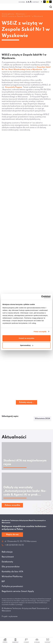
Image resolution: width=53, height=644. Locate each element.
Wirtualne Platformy (12, 577)
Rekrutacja (7, 552)
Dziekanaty (7, 562)
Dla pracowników (11, 567)
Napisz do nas (12, 535)
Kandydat (15, 641)
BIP (3, 581)
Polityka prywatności (12, 586)
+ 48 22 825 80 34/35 (14, 545)
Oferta (5, 641)
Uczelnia (37, 641)
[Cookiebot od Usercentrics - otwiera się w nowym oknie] (41, 297)
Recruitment (8, 557)
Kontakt (48, 641)
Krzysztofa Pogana (14, 87)
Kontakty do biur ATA (12, 572)
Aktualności (20, 14)
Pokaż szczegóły (40, 331)
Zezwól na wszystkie (26, 338)
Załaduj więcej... (26, 402)
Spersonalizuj (27, 345)
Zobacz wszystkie (12, 505)
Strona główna (8, 14)
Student (26, 641)
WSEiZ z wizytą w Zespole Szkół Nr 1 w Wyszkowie (22, 16)
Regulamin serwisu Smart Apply (18, 591)
